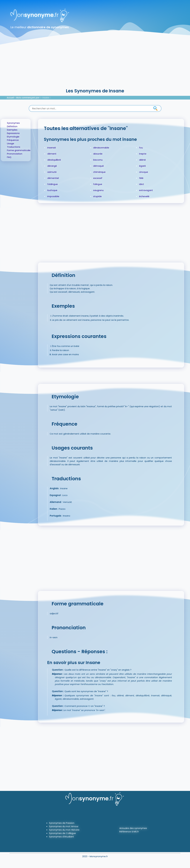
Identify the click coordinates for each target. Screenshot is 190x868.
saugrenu (98, 190)
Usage (11, 143)
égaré (142, 166)
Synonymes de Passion (62, 823)
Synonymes (13, 123)
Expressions (13, 133)
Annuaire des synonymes (133, 828)
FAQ (9, 157)
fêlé (141, 178)
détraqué (98, 166)
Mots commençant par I (28, 98)
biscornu (98, 160)
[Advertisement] (95, 65)
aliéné (142, 160)
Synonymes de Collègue (62, 833)
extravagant (146, 190)
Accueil (10, 98)
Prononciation (15, 154)
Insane (46, 98)
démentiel (53, 178)
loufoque (52, 190)
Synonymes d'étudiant (61, 837)
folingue (98, 184)
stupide (97, 196)
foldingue (53, 184)
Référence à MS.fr (129, 832)
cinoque (144, 172)
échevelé (144, 196)
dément (52, 154)
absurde (98, 154)
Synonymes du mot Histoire (64, 830)
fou (141, 148)
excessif (98, 178)
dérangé (52, 166)
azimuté (52, 172)
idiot (142, 184)
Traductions (14, 147)
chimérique (99, 172)
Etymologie (13, 137)
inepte (143, 154)
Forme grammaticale (19, 150)
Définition (12, 126)
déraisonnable (101, 148)
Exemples (12, 130)
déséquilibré (54, 160)
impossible (53, 196)
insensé (52, 148)
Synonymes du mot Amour (64, 826)
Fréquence (13, 140)
